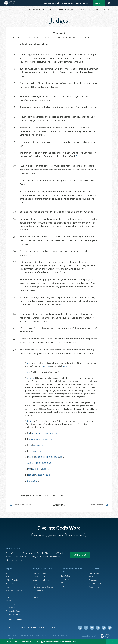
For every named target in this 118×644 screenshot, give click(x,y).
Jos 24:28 (38, 444)
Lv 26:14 (36, 462)
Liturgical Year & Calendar (45, 586)
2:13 (29, 420)
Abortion (10, 572)
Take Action (66, 575)
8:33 (47, 468)
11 (55, 37)
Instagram (104, 627)
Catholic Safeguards (15, 613)
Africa (8, 576)
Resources (93, 576)
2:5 (29, 372)
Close (111, 642)
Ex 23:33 (36, 438)
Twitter (82, 627)
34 (51, 468)
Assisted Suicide (13, 593)
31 (45, 444)
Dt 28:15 (48, 462)
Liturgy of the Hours (42, 593)
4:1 (50, 456)
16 (74, 37)
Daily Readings (50, 3)
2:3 (29, 362)
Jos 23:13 (68, 366)
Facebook (88, 627)
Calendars (93, 579)
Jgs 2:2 (49, 474)
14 (66, 37)
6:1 (56, 456)
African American (13, 579)
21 (93, 37)
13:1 (68, 456)
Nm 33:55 (46, 366)
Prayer (36, 582)
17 (78, 37)
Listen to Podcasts (57, 534)
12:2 (60, 433)
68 (55, 462)
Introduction (17, 37)
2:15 (29, 462)
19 (85, 37)
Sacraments (38, 589)
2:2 (29, 433)
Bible (8, 596)
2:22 (29, 480)
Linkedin (99, 627)
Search (109, 3)
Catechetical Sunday (15, 610)
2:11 (29, 402)
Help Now (99, 3)
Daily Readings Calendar (59, 3)
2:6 (29, 444)
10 (51, 37)
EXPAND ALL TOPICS (14, 618)
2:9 (29, 450)
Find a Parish (68, 3)
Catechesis (11, 607)
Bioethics (10, 600)
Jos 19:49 (36, 450)
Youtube (93, 627)
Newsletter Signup (97, 582)
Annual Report (12, 582)
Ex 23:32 (36, 433)
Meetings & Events (70, 582)
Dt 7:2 (53, 433)
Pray (63, 585)
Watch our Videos (76, 534)
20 (89, 37)
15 (70, 37)
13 (63, 37)
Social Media (94, 586)
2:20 (30, 474)
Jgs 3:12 (37, 468)
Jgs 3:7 (39, 456)
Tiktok (110, 627)
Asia (8, 586)
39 (42, 462)
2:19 (30, 468)
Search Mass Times (42, 579)
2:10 (29, 377)
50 (43, 450)
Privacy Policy (69, 495)
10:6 (61, 456)
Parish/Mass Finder (97, 572)
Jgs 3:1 (35, 480)
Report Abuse (82, 3)
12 (59, 37)
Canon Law (10, 603)
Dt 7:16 (44, 438)
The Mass (38, 596)
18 (81, 37)
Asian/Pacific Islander (15, 589)
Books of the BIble (41, 576)
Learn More (80, 554)
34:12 (43, 433)
